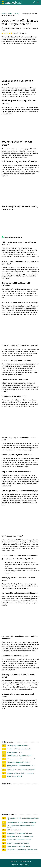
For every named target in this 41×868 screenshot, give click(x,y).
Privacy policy (25, 865)
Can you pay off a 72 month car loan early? (19, 749)
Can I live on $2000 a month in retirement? (19, 840)
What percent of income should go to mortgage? (20, 773)
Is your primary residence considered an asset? (20, 836)
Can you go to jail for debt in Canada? (18, 746)
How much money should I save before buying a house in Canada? (23, 819)
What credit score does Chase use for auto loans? (21, 759)
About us (15, 865)
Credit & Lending (14, 13)
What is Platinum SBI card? (15, 776)
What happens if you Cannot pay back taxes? (20, 833)
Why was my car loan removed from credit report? (21, 770)
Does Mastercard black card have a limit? (19, 762)
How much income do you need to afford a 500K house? (23, 822)
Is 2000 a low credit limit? (14, 830)
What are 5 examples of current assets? (18, 843)
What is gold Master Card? (14, 752)
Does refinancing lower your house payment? (20, 756)
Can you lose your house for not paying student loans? (22, 850)
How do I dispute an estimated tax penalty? (19, 846)
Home (4, 13)
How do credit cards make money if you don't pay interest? (21, 766)
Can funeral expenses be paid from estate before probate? (21, 826)
